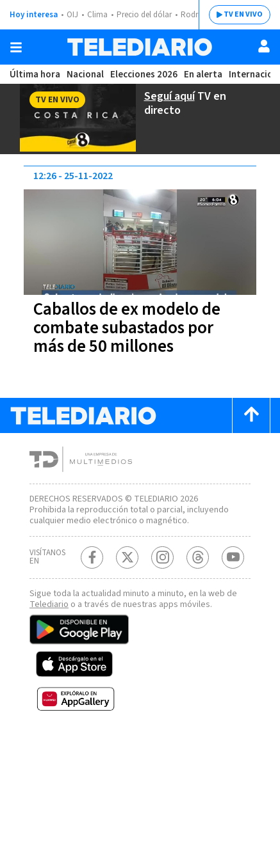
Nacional (84, 75)
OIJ (72, 15)
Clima (98, 15)
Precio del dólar (147, 15)
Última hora (34, 75)
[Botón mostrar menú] (16, 47)
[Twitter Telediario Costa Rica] (127, 566)
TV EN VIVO (234, 15)
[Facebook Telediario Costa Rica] (92, 566)
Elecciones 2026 (144, 75)
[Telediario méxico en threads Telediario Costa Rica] (198, 566)
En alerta (205, 75)
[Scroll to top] (251, 414)
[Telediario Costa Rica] (140, 47)
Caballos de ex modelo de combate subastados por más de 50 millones (133, 326)
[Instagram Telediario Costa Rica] (162, 566)
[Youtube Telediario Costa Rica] (233, 566)
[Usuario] (264, 46)
